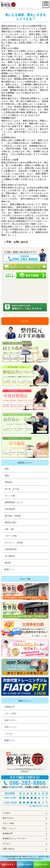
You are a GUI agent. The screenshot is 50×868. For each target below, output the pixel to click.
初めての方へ (11, 720)
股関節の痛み (11, 522)
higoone (40, 859)
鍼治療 (8, 563)
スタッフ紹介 (11, 713)
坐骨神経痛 (10, 509)
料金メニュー (11, 727)
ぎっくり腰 (10, 496)
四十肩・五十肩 (12, 489)
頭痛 (7, 469)
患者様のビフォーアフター (15, 839)
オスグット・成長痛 (14, 543)
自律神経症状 (11, 549)
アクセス (9, 734)
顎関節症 (9, 482)
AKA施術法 (10, 556)
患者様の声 (10, 707)
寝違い (8, 476)
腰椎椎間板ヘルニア (14, 502)
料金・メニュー (10, 828)
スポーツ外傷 (11, 536)
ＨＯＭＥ (25, 321)
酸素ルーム (10, 569)
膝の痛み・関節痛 (13, 516)
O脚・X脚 (9, 529)
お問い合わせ (9, 849)
